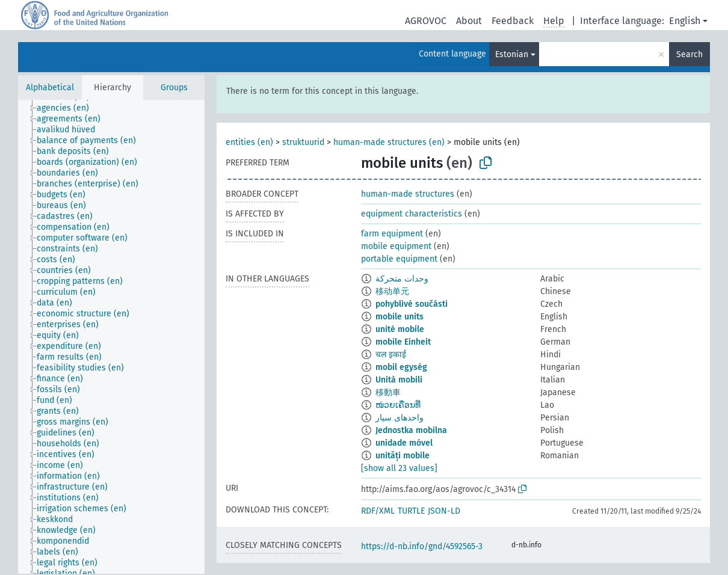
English (685, 21)
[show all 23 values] (399, 468)
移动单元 (392, 291)
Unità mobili (399, 380)
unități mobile (403, 456)
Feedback (513, 21)
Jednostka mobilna (411, 430)
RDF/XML (378, 511)
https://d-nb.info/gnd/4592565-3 (422, 546)
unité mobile (400, 329)
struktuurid (303, 142)
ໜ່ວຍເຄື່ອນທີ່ (398, 405)
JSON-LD (444, 511)
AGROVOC (426, 21)
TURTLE (411, 511)
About (469, 21)
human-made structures (408, 194)
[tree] (111, 337)
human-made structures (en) (389, 142)
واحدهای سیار (399, 418)
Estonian (512, 54)
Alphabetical (50, 88)
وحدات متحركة (402, 279)
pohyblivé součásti (412, 304)
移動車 (388, 392)
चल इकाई (391, 355)
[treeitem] (68, 108)
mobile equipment (396, 246)
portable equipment (399, 259)
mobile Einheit (403, 342)
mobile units (399, 317)
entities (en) (249, 142)
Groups (174, 88)
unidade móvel (404, 443)
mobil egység (401, 367)
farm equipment (392, 234)
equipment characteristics (412, 214)
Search (689, 54)
